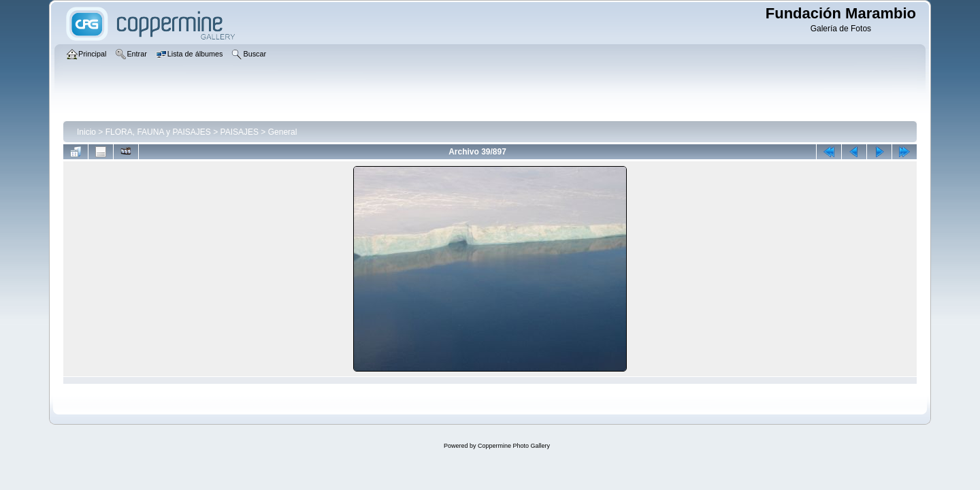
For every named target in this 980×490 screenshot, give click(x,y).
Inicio (86, 132)
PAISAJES (240, 132)
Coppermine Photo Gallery (514, 446)
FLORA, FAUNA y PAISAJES (158, 132)
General (283, 132)
